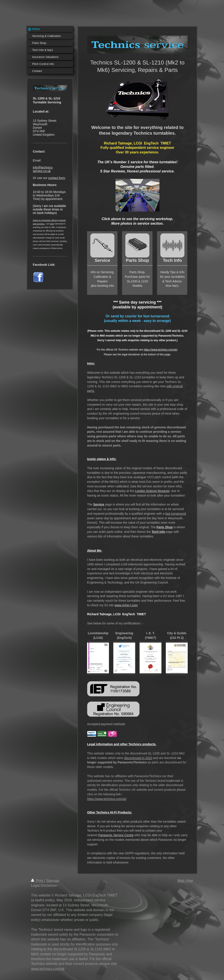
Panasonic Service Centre (116, 835)
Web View (185, 881)
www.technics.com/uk (48, 969)
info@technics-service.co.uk (43, 169)
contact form (57, 178)
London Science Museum (152, 491)
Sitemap (52, 881)
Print (38, 881)
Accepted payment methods (106, 724)
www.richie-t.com (126, 605)
